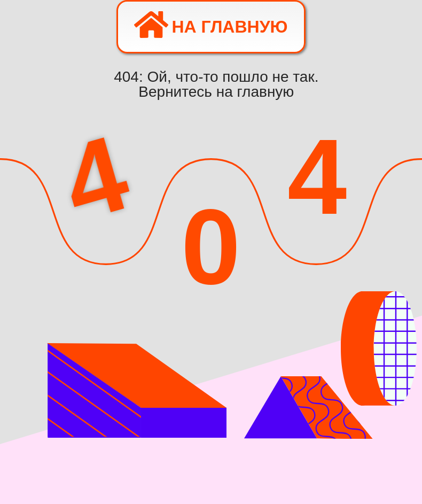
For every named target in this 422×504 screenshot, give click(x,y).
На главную (211, 25)
